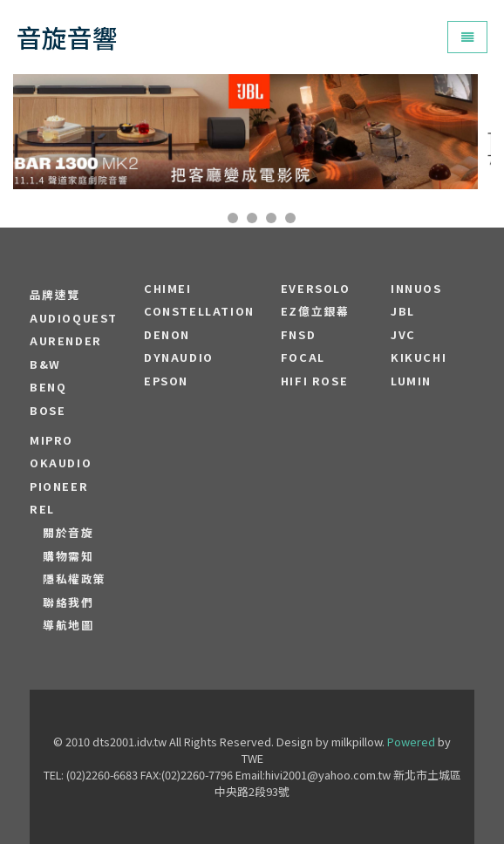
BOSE (48, 411)
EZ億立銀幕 (315, 311)
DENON (167, 335)
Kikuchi (419, 357)
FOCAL (303, 357)
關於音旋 (68, 533)
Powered (411, 742)
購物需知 (68, 556)
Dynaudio (179, 357)
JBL (403, 311)
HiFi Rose (314, 381)
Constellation (199, 311)
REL (42, 509)
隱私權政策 (75, 579)
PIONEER (59, 487)
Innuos (416, 289)
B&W (45, 364)
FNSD (298, 335)
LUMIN (411, 381)
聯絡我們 (68, 602)
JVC (403, 335)
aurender (66, 341)
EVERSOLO (316, 289)
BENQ (48, 387)
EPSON (166, 381)
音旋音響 (67, 37)
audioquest (74, 318)
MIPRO (51, 440)
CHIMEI (168, 289)
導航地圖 (68, 625)
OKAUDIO (61, 463)
